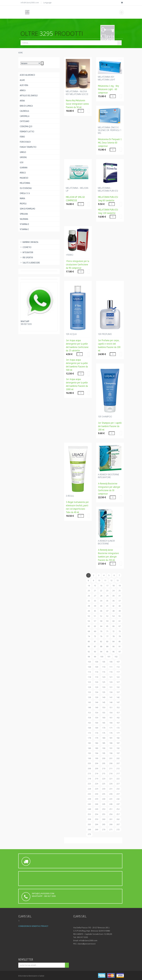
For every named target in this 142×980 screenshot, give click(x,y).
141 (111, 697)
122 (118, 677)
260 (104, 819)
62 (89, 626)
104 (96, 662)
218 (89, 779)
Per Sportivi (26, 257)
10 (99, 580)
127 (118, 682)
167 (118, 723)
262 (118, 819)
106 (111, 662)
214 (96, 773)
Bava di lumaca (26, 106)
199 (96, 758)
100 (102, 657)
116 (111, 672)
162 (118, 718)
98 (89, 657)
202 (118, 758)
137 (118, 692)
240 (104, 799)
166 (111, 723)
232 (118, 789)
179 (96, 738)
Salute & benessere (30, 263)
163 (89, 723)
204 (96, 763)
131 (111, 687)
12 (111, 580)
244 (96, 804)
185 (104, 743)
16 (101, 586)
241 (111, 799)
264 (96, 824)
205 (104, 763)
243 (89, 804)
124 (96, 682)
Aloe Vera (24, 85)
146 (111, 702)
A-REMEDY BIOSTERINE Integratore (109, 476)
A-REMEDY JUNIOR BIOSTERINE (106, 542)
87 (95, 646)
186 (111, 743)
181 (111, 738)
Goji (22, 162)
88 (101, 646)
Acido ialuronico (27, 75)
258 (89, 819)
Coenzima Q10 (26, 126)
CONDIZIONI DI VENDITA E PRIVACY (33, 926)
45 (95, 611)
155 (104, 713)
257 (118, 814)
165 (104, 723)
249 (96, 809)
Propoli (23, 204)
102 (116, 657)
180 (104, 738)
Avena (22, 101)
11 (105, 580)
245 (104, 804)
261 (111, 819)
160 (104, 718)
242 (118, 799)
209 (96, 768)
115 (104, 672)
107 (118, 662)
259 (96, 819)
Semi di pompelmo (27, 209)
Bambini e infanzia (29, 242)
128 (89, 687)
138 (89, 697)
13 (118, 580)
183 (89, 743)
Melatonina (25, 183)
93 (95, 652)
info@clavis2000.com (30, 2)
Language (47, 2)
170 (104, 728)
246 (111, 804)
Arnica (23, 90)
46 (101, 611)
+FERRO (70, 255)
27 (95, 596)
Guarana (24, 168)
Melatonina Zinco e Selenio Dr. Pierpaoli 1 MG (110, 130)
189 (96, 748)
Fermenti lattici (27, 132)
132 (118, 687)
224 (96, 784)
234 (96, 794)
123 (89, 682)
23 (107, 591)
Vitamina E (24, 229)
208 (89, 768)
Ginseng (23, 157)
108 (89, 667)
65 (107, 626)
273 (89, 834)
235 (104, 794)
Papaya (22, 198)
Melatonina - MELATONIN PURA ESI (108, 189)
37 (120, 601)
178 (89, 738)
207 (118, 763)
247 (118, 804)
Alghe (22, 80)
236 (111, 794)
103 (89, 662)
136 (111, 692)
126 (111, 682)
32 (89, 601)
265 (104, 824)
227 (118, 784)
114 (96, 672)
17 (107, 586)
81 (95, 641)
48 (113, 611)
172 (118, 728)
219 (96, 779)
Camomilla (25, 116)
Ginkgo (23, 152)
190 (104, 748)
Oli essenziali (26, 188)
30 (113, 596)
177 (118, 733)
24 (113, 591)
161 (111, 718)
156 (111, 713)
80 (89, 641)
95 (107, 652)
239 (96, 799)
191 (111, 748)
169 (96, 728)
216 (111, 773)
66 (113, 626)
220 (104, 779)
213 (89, 773)
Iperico (23, 173)
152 (118, 707)
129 (96, 687)
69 (95, 631)
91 (120, 646)
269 (96, 829)
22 (101, 591)
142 (118, 697)
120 (104, 677)
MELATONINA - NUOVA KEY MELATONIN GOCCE (77, 93)
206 (111, 763)
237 (118, 794)
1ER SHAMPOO (105, 417)
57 (95, 621)
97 (120, 652)
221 (111, 779)
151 (111, 707)
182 (118, 738)
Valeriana (24, 219)
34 (101, 601)
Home (21, 53)
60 (113, 621)
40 (101, 606)
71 (107, 631)
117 (118, 672)
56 (89, 621)
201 (111, 758)
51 (95, 616)
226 (111, 784)
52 (101, 616)
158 (89, 718)
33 (95, 601)
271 (111, 829)
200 (104, 758)
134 (96, 692)
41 (107, 606)
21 (95, 591)
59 (107, 621)
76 (101, 636)
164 (96, 723)
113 (89, 672)
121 (111, 677)
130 (104, 687)
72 (113, 631)
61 (120, 621)
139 (96, 697)
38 (89, 606)
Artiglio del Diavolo (29, 95)
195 (104, 753)
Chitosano (25, 121)
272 (118, 829)
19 (120, 586)
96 (113, 652)
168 (89, 728)
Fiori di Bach (25, 142)
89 (107, 646)
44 (89, 611)
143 (89, 702)
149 (96, 707)
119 (96, 677)
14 (89, 586)
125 (104, 682)
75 (95, 636)
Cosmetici (26, 247)
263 (89, 824)
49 (120, 611)
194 (96, 753)
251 (111, 809)
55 (120, 616)
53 (107, 616)
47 (107, 611)
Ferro (22, 137)
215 (104, 773)
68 (89, 631)
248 (89, 809)
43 (120, 606)
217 (118, 773)
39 (95, 606)
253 (89, 814)
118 (89, 677)
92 (89, 652)
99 (95, 657)
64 (101, 626)
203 (89, 763)
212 (118, 768)
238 (89, 799)
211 (111, 768)
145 (104, 702)
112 (118, 667)
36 (113, 601)
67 (120, 626)
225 (104, 784)
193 (89, 753)
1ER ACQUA (71, 334)
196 (111, 753)
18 (113, 586)
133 (89, 692)
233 (89, 794)
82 (101, 641)
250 (104, 809)
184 (96, 743)
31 (120, 596)
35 (107, 601)
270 (104, 829)
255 (104, 814)
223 (89, 784)
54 (113, 616)
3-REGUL (70, 496)
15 (95, 586)
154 (96, 713)
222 (118, 779)
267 (118, 824)
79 (120, 636)
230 (104, 789)
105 (104, 662)
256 (111, 814)
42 (113, 606)
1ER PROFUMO (105, 334)
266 (111, 824)
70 (101, 631)
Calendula (24, 111)
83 (107, 641)
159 (96, 718)
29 (107, 596)
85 (120, 641)
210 (104, 768)
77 (107, 636)
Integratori (27, 252)
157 (118, 713)
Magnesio (24, 178)
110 (104, 667)
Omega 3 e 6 (25, 193)
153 (89, 713)
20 (89, 591)
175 (104, 733)
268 (89, 829)
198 (89, 758)
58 (101, 621)
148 (89, 707)
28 (101, 596)
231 (111, 789)
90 (113, 646)
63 (95, 626)
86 (89, 646)
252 (118, 809)
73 (120, 631)
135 (104, 692)
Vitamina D (24, 224)
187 (118, 743)
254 (96, 814)
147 (118, 702)
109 (96, 667)
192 (118, 748)
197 (118, 753)
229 (96, 789)
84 (113, 641)
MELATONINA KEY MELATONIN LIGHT (106, 78)
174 (96, 733)
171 (111, 728)
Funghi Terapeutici (28, 147)
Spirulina (24, 214)
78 (113, 636)
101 (109, 657)
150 (104, 707)
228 (89, 789)
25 (120, 591)
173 (89, 733)
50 (89, 616)
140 (104, 697)
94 (101, 652)
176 (111, 733)
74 (89, 636)
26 (89, 596)
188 (89, 748)
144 (96, 702)
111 (111, 667)
